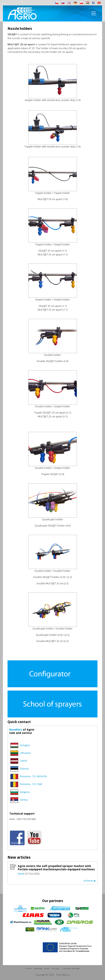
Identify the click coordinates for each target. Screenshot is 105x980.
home (29, 968)
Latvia (23, 761)
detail (21, 874)
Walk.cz (66, 975)
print (47, 968)
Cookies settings (71, 968)
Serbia (24, 800)
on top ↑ (56, 968)
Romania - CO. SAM (31, 784)
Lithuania (25, 753)
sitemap (38, 968)
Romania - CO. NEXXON (33, 776)
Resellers (16, 730)
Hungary (25, 745)
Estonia (24, 769)
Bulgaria (25, 792)
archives (90, 881)
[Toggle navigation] (94, 13)
